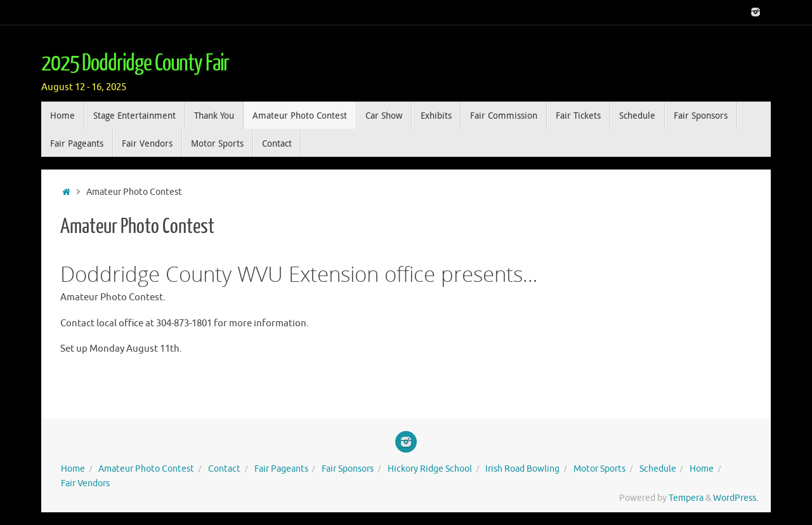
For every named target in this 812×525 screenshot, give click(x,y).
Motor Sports (599, 469)
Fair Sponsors (348, 469)
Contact (224, 469)
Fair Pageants (281, 469)
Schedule (658, 469)
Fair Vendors (85, 483)
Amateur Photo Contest (146, 469)
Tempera (686, 498)
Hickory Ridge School (430, 469)
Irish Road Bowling (522, 469)
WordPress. (736, 498)
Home (73, 469)
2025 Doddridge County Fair (135, 63)
